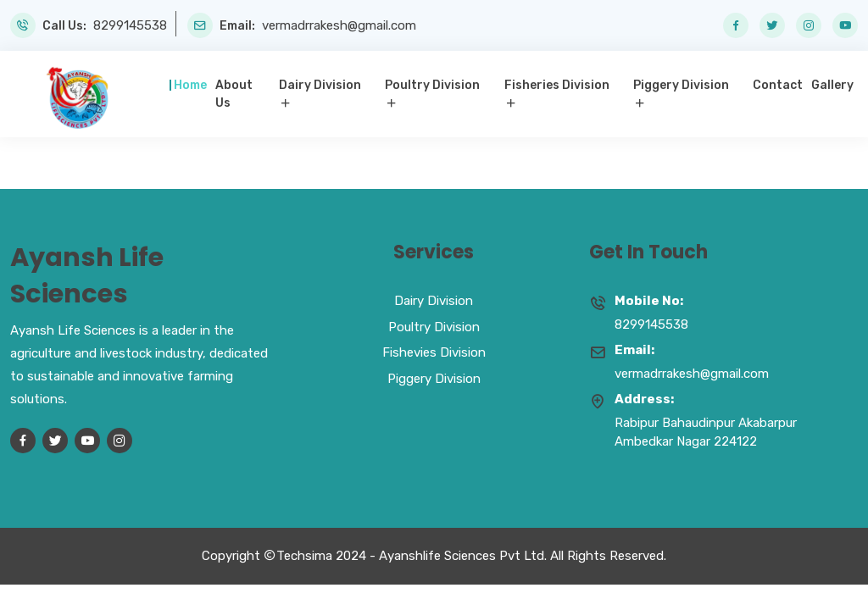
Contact (778, 85)
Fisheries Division (557, 85)
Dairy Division (320, 85)
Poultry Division (432, 85)
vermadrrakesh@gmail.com (339, 26)
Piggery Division (681, 85)
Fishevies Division (434, 352)
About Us (234, 94)
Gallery (832, 85)
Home (190, 85)
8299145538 (130, 26)
